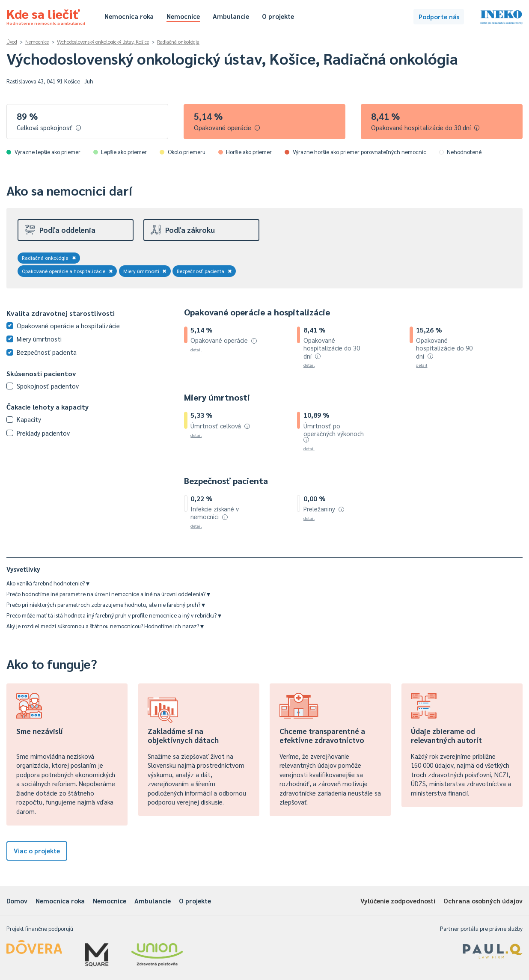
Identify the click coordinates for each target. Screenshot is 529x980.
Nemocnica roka (129, 16)
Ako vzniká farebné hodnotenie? (48, 583)
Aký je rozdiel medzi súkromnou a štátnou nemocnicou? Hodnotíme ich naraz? (105, 626)
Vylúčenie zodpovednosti (398, 901)
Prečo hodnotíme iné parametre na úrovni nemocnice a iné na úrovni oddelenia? (108, 594)
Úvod (12, 42)
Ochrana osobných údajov (483, 901)
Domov (17, 901)
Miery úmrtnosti (145, 271)
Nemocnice (183, 16)
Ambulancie (231, 16)
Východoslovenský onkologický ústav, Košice (103, 42)
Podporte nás (439, 16)
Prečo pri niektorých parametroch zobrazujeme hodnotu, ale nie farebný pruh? (106, 604)
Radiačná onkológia (178, 42)
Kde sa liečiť (46, 15)
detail (196, 349)
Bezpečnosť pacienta (204, 271)
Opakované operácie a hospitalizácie (67, 271)
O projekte (278, 16)
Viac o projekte (37, 851)
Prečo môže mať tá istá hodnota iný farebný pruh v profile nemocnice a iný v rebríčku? (114, 615)
